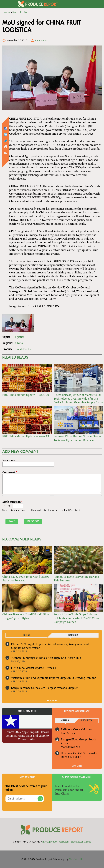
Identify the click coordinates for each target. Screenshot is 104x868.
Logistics (19, 337)
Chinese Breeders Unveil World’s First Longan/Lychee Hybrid (26, 616)
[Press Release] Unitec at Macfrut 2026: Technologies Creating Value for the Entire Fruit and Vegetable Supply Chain (78, 399)
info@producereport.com (56, 842)
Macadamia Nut (71, 747)
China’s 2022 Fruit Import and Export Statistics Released (26, 578)
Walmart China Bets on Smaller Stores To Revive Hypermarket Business (77, 438)
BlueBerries (68, 733)
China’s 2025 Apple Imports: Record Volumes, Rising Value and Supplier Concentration (50, 646)
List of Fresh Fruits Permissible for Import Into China (69, 790)
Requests (87, 721)
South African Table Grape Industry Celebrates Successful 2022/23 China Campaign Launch (77, 618)
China (19, 343)
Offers (65, 721)
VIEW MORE (52, 700)
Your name (9, 460)
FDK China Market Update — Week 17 (34, 668)
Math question (12, 502)
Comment (10, 472)
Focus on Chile (27, 711)
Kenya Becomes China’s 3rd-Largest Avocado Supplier (44, 688)
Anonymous (41, 40)
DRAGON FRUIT (71, 757)
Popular (73, 635)
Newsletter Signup (81, 842)
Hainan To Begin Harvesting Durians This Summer (76, 578)
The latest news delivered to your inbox (26, 788)
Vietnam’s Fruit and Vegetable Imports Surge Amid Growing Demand (54, 678)
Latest (26, 635)
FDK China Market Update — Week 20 (26, 395)
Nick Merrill (75, 859)
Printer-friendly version (6, 147)
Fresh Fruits (23, 349)
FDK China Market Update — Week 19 (26, 436)
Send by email (6, 153)
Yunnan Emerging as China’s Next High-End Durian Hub (46, 658)
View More (77, 766)
